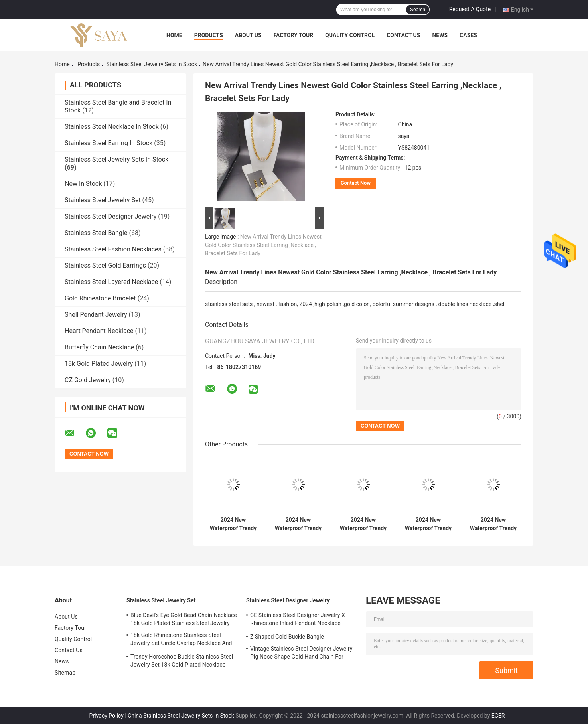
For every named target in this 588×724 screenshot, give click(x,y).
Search (418, 10)
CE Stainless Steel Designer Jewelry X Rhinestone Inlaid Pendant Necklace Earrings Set (298, 620)
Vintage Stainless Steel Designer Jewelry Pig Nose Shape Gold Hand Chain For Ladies (301, 654)
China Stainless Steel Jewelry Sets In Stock (181, 716)
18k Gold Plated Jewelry (99, 364)
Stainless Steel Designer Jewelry (110, 216)
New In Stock (83, 184)
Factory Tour (294, 35)
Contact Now (356, 183)
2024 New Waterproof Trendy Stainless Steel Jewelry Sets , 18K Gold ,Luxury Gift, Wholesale (233, 524)
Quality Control (350, 35)
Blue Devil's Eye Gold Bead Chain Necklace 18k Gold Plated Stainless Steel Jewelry (184, 619)
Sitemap (65, 673)
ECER (498, 716)
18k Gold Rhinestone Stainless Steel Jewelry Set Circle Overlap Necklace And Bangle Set (181, 640)
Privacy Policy (107, 716)
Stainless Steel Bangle (96, 233)
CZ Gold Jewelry (88, 380)
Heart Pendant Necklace (99, 331)
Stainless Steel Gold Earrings (105, 265)
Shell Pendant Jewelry (96, 315)
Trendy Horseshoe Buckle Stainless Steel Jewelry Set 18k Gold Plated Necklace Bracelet (182, 662)
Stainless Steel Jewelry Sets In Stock (152, 64)
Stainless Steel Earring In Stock (109, 143)
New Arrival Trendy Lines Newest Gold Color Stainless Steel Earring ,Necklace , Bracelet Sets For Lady (263, 245)
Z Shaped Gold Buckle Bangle (287, 637)
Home (174, 35)
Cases (468, 35)
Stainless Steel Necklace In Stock (112, 127)
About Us (248, 35)
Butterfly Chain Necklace (99, 347)
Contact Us (403, 35)
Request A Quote (470, 9)
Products (209, 35)
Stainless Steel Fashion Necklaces (113, 249)
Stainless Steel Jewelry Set (103, 200)
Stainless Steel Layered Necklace (111, 282)
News (440, 35)
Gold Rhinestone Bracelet (100, 298)
